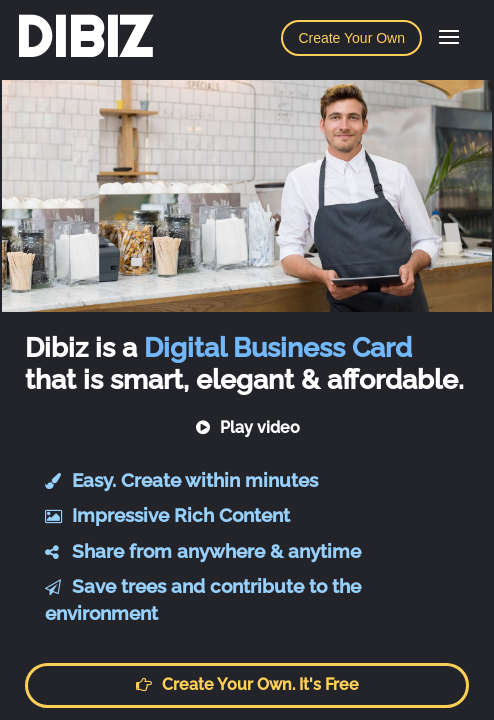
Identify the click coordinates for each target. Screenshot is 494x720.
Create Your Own (351, 38)
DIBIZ (83, 37)
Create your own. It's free (247, 684)
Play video (247, 427)
